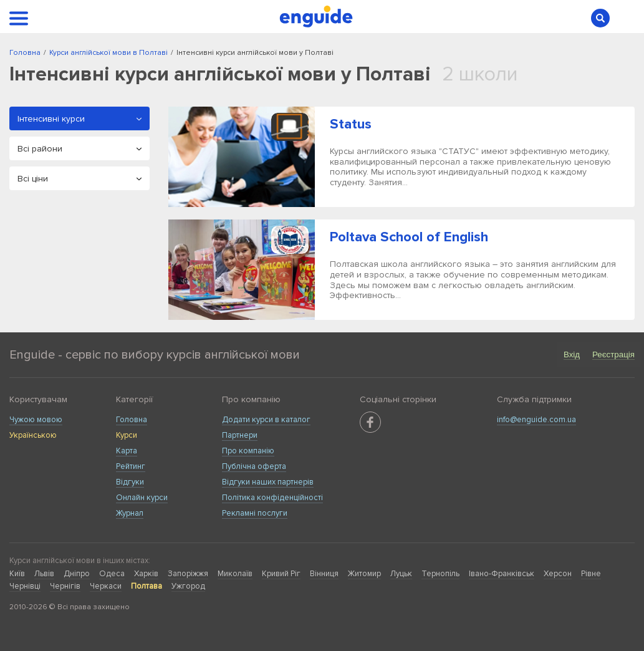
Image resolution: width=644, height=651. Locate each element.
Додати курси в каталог (266, 420)
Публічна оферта (254, 466)
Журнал (130, 513)
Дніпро (77, 574)
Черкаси (106, 586)
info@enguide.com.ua (536, 420)
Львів (44, 574)
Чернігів (65, 586)
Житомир (364, 574)
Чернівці (25, 586)
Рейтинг (131, 466)
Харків (146, 574)
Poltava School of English (409, 237)
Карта (127, 451)
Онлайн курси (142, 498)
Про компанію (248, 451)
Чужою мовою (36, 420)
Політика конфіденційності (272, 498)
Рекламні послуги (255, 513)
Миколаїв (235, 574)
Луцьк (401, 574)
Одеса (112, 574)
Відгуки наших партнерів (268, 482)
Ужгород (188, 586)
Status (351, 124)
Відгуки (130, 482)
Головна (132, 420)
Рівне (591, 574)
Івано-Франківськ (502, 574)
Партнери (240, 435)
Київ (17, 574)
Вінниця (324, 574)
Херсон (558, 574)
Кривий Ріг (281, 574)
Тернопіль (440, 574)
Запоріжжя (188, 574)
